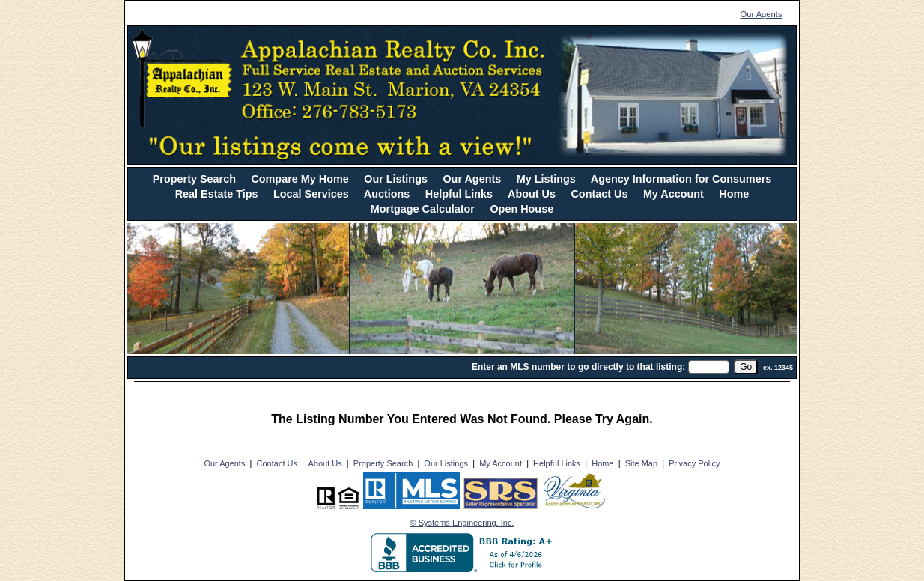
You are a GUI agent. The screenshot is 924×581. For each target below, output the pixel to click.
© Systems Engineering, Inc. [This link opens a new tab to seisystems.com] (462, 523)
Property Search (194, 179)
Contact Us (599, 194)
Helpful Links (459, 194)
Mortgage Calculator (423, 209)
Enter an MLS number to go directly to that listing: (578, 367)
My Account (674, 194)
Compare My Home (300, 179)
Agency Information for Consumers (681, 179)
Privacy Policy (694, 463)
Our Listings (396, 179)
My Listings (546, 179)
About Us (532, 194)
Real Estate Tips (217, 194)
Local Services (311, 194)
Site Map (641, 463)
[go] (746, 367)
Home (734, 194)
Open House (522, 209)
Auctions (387, 194)
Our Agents (762, 14)
